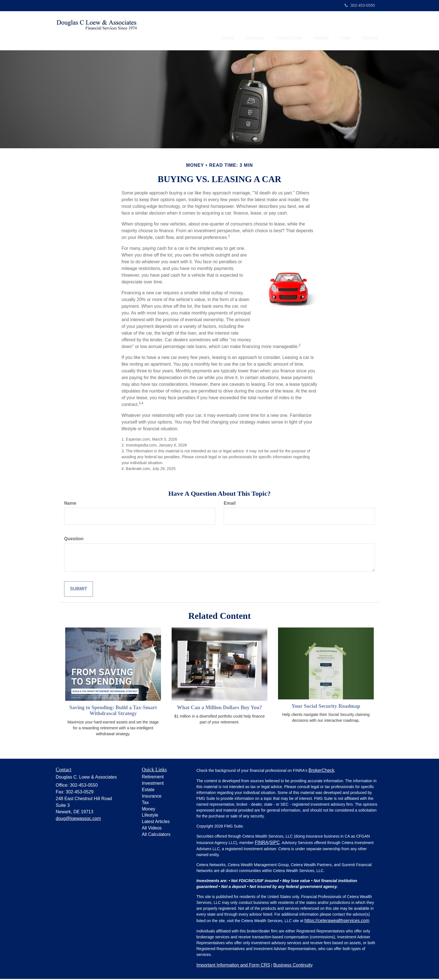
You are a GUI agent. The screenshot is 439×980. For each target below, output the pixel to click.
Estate (148, 791)
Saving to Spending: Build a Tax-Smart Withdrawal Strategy (113, 711)
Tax (145, 804)
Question (74, 540)
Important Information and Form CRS (233, 966)
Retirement (153, 778)
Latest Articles (156, 823)
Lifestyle (150, 816)
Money (149, 810)
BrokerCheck (321, 771)
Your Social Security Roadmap (326, 707)
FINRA (261, 843)
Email (230, 504)
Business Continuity (293, 966)
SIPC (275, 843)
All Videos (152, 829)
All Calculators (156, 836)
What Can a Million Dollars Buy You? (219, 708)
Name (70, 504)
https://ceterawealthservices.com (337, 921)
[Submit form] (79, 590)
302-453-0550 (360, 5)
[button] (243, 31)
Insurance (152, 797)
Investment (153, 784)
